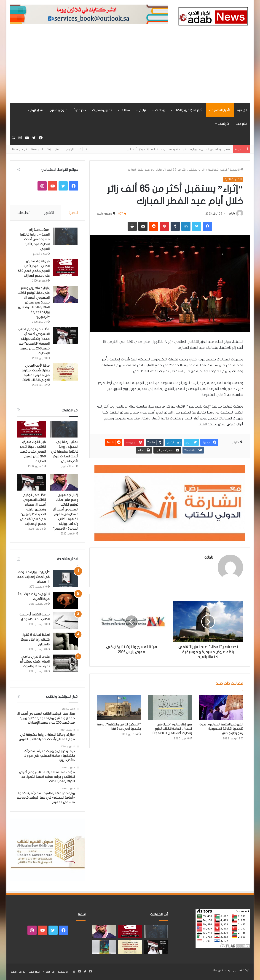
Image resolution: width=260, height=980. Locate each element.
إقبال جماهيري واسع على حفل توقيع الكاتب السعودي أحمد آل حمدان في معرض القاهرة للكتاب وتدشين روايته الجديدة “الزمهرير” (34, 302)
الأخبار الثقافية (221, 110)
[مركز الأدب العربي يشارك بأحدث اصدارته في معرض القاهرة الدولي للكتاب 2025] (66, 372)
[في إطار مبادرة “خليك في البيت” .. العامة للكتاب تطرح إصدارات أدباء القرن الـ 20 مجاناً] (170, 707)
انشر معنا (241, 124)
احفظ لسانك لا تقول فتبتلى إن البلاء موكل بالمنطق (35, 640)
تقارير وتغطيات (102, 110)
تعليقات (23, 213)
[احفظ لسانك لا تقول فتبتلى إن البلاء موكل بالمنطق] (66, 641)
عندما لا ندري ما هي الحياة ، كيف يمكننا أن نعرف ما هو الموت (35, 662)
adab (232, 214)
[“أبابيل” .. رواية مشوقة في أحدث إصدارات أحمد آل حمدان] (66, 579)
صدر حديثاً (80, 110)
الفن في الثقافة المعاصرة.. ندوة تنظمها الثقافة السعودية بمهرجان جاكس (221, 729)
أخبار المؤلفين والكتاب (188, 110)
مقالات (125, 110)
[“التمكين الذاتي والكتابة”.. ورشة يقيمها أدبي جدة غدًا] (119, 707)
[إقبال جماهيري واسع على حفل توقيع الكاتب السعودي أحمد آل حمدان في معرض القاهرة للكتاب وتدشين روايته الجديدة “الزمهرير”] (66, 294)
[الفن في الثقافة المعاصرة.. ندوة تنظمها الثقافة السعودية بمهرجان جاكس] (221, 707)
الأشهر (49, 213)
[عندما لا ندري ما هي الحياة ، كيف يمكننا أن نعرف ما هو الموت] (66, 663)
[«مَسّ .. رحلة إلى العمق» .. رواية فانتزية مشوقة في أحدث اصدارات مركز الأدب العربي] (66, 236)
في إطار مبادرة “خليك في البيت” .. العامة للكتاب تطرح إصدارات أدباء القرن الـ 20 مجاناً (172, 729)
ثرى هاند (217, 970)
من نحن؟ (53, 149)
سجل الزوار (37, 110)
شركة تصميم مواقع (237, 970)
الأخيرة (73, 213)
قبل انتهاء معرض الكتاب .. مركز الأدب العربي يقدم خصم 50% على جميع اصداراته (33, 452)
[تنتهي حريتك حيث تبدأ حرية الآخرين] (66, 600)
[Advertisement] (130, 69)
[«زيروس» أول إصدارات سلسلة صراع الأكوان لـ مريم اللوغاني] (104, 947)
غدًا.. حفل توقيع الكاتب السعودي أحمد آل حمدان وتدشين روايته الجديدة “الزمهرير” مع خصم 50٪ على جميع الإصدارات (33, 509)
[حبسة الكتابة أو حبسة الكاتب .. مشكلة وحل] (66, 621)
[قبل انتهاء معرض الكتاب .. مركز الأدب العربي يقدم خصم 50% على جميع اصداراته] (66, 268)
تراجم (142, 110)
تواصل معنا (19, 149)
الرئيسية (242, 110)
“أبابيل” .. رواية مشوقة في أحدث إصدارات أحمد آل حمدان (33, 577)
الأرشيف (224, 124)
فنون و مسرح (59, 110)
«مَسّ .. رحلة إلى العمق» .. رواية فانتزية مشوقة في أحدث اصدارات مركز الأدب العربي (35, 239)
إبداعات (160, 110)
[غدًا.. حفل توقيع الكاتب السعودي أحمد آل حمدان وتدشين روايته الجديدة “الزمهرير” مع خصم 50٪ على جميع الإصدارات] (66, 336)
